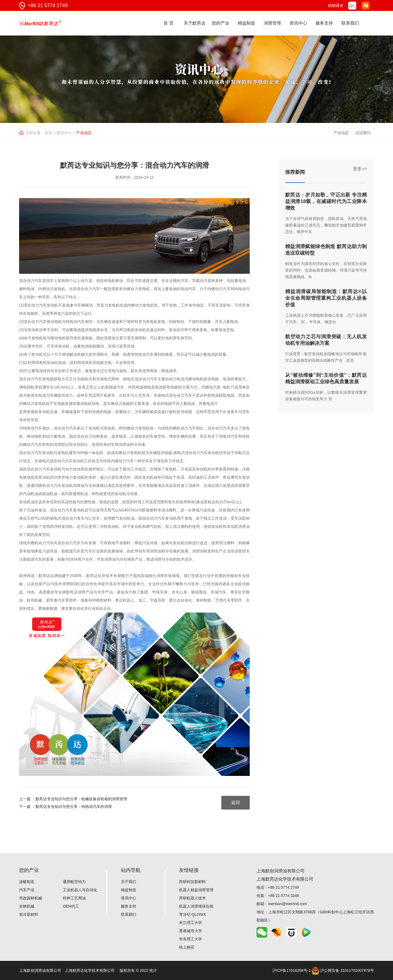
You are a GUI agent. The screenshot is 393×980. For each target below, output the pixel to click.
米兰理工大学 (190, 923)
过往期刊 (363, 133)
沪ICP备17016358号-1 (291, 970)
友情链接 (189, 870)
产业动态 (341, 133)
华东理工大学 (190, 939)
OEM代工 (71, 906)
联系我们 (350, 23)
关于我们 (129, 882)
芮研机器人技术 (192, 898)
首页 (48, 133)
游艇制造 (27, 882)
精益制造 (246, 23)
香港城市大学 (190, 931)
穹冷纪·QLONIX (193, 914)
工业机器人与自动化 (80, 890)
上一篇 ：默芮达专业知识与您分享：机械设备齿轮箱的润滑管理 (73, 799)
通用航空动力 (74, 882)
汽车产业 (27, 890)
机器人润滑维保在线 (196, 906)
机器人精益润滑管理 (196, 890)
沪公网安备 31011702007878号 (343, 970)
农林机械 (27, 906)
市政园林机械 (31, 898)
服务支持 (324, 23)
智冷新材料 (29, 914)
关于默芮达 (195, 23)
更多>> (360, 169)
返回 (236, 803)
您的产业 (221, 23)
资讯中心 (298, 23)
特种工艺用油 (74, 898)
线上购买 (187, 947)
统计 (153, 970)
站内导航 (131, 870)
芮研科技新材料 (192, 882)
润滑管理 (272, 23)
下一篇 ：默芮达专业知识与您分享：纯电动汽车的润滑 (65, 807)
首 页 (168, 23)
